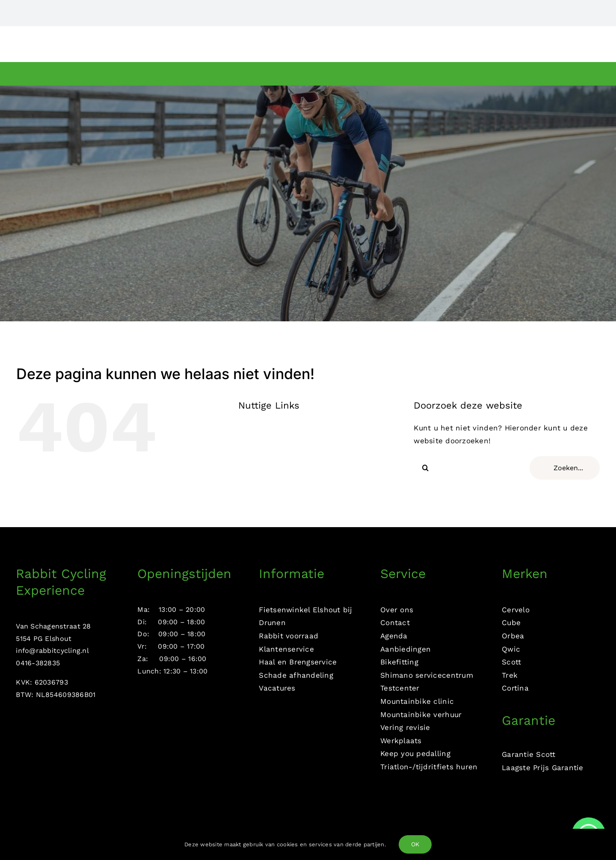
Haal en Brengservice (298, 662)
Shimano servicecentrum (427, 675)
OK (415, 844)
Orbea (513, 636)
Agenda (394, 636)
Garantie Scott (529, 754)
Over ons (397, 610)
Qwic (511, 649)
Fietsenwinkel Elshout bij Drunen (305, 616)
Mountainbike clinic (417, 701)
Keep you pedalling (415, 753)
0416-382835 (38, 663)
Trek (510, 675)
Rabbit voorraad (289, 636)
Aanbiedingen (406, 649)
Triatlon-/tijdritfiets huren (429, 767)
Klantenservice (286, 649)
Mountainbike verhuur (421, 715)
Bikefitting (399, 662)
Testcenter (400, 688)
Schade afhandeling (296, 675)
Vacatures (277, 688)
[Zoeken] (425, 468)
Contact (395, 623)
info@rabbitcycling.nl (52, 651)
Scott (511, 662)
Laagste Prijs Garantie (543, 768)
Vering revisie (405, 727)
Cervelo (516, 610)
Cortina (515, 688)
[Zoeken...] (565, 468)
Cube (511, 623)
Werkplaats (401, 741)
